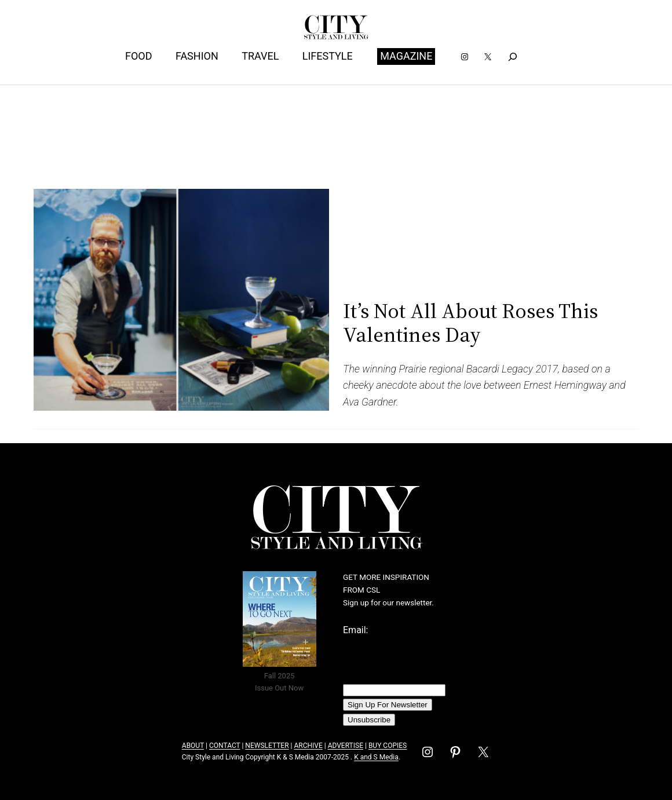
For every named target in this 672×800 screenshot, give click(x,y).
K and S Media (376, 757)
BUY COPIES (388, 746)
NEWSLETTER (267, 746)
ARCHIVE (308, 746)
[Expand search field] (513, 56)
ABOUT (193, 746)
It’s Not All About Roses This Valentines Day (470, 323)
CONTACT (224, 746)
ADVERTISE (346, 746)
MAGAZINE (406, 56)
